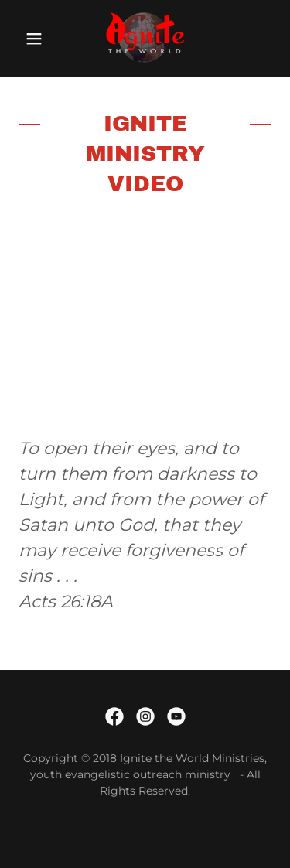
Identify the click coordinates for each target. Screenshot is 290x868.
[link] (145, 39)
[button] (34, 39)
